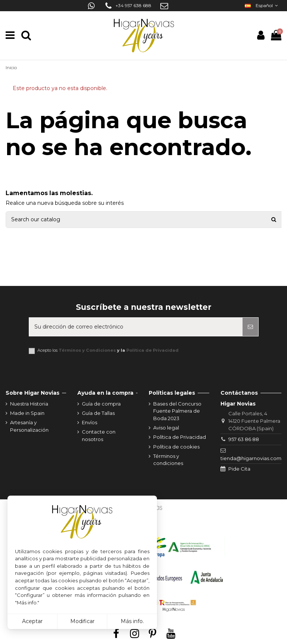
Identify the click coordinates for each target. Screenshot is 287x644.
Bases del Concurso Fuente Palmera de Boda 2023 (177, 411)
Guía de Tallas (98, 413)
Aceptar (32, 621)
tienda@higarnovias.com (251, 458)
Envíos (90, 422)
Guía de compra (101, 404)
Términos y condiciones (168, 460)
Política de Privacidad (152, 350)
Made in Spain (27, 413)
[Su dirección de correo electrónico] (136, 327)
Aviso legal (166, 428)
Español (262, 5)
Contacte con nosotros (99, 435)
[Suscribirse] (250, 327)
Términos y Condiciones (87, 350)
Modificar (82, 621)
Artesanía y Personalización (29, 426)
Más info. (132, 621)
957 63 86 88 (244, 439)
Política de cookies (176, 447)
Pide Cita (239, 469)
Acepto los (108, 350)
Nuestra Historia (29, 404)
